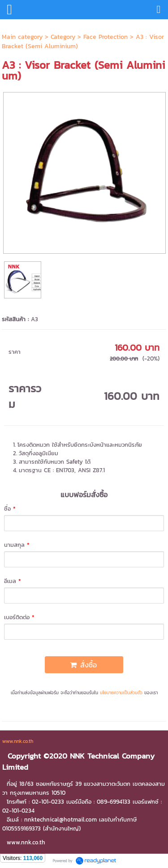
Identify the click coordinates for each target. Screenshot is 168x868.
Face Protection (106, 37)
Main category (22, 37)
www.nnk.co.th (18, 741)
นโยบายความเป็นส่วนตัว (121, 693)
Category (63, 37)
